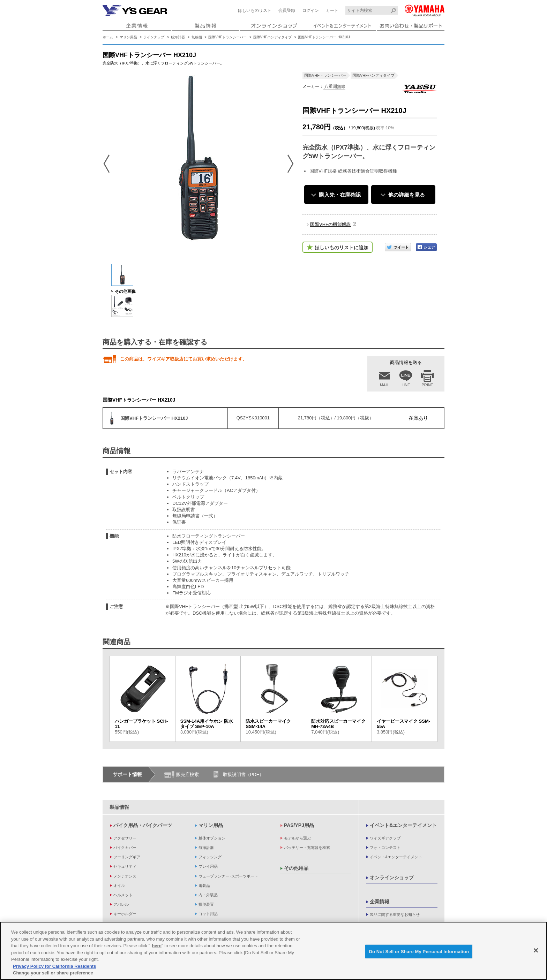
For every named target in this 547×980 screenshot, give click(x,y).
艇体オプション (212, 838)
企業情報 (380, 902)
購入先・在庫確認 (340, 195)
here (156, 946)
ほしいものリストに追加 (342, 248)
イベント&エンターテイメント (403, 825)
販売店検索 (188, 774)
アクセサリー (125, 838)
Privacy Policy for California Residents (54, 966)
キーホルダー (125, 914)
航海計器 (178, 37)
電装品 (204, 886)
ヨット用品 (208, 914)
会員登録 (287, 10)
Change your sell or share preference (53, 973)
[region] (273, 951)
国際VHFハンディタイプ (272, 37)
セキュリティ (125, 866)
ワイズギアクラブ (385, 838)
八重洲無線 (334, 86)
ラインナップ (154, 37)
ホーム (108, 37)
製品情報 (119, 807)
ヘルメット (123, 895)
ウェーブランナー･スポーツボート (228, 876)
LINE (406, 385)
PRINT (428, 385)
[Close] (536, 950)
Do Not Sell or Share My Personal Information (419, 951)
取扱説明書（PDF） (243, 774)
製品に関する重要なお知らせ (395, 914)
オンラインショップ (392, 878)
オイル (119, 886)
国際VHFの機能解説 (331, 224)
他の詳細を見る (407, 195)
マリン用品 (128, 37)
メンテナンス (125, 876)
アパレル (121, 904)
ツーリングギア (127, 857)
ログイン (310, 10)
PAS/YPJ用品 (299, 825)
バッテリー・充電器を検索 (307, 848)
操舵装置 (206, 904)
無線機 (197, 37)
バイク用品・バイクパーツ (143, 825)
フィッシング (210, 857)
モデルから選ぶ (297, 838)
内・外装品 (208, 895)
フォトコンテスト (385, 848)
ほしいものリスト (255, 10)
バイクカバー (125, 848)
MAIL (384, 385)
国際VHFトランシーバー (227, 37)
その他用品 (296, 868)
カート (332, 10)
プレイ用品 (208, 866)
